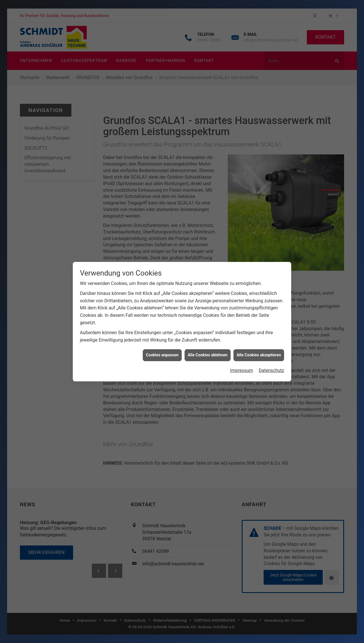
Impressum (242, 343)
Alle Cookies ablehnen (208, 327)
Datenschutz (271, 343)
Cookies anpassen (162, 327)
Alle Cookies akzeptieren (259, 327)
